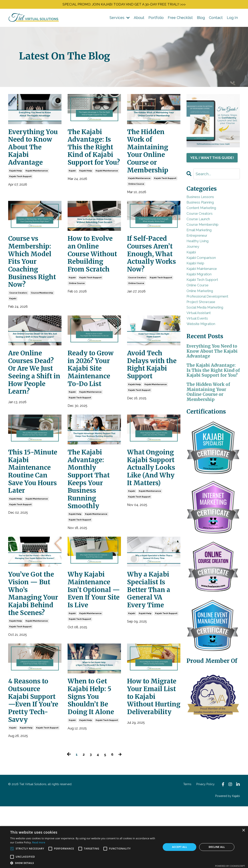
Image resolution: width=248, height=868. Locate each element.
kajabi (72, 186)
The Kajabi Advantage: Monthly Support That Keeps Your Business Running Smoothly (92, 505)
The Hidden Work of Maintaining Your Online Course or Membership (150, 156)
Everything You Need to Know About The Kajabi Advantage (31, 151)
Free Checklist (180, 19)
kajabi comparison (205, 281)
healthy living (201, 260)
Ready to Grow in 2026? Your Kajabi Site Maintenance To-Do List (94, 387)
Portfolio (156, 19)
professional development (213, 329)
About (139, 19)
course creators (18, 309)
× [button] (243, 830)
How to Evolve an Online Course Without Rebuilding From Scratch (93, 269)
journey (195, 267)
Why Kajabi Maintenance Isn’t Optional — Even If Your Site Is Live (92, 628)
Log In (232, 19)
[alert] (124, 847)
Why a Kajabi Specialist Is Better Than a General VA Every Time (152, 623)
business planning (205, 212)
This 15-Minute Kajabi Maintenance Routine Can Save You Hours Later (34, 496)
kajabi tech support (20, 183)
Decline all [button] (217, 847)
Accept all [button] (180, 847)
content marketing (205, 219)
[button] (83, 863)
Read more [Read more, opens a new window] (39, 842)
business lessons (205, 206)
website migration (205, 363)
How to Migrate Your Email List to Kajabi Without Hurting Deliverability (152, 754)
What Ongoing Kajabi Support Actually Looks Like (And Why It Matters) (153, 501)
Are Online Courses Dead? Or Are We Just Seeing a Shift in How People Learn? (34, 392)
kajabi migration (202, 301)
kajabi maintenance (37, 178)
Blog (201, 19)
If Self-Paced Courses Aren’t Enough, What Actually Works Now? (154, 265)
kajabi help (16, 178)
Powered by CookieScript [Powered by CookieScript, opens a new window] (230, 866)
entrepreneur (200, 253)
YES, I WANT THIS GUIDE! (213, 162)
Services (120, 19)
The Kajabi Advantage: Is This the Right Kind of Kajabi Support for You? (94, 156)
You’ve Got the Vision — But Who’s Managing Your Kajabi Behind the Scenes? (34, 632)
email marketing (202, 247)
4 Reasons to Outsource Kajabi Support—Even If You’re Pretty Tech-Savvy (33, 754)
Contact (216, 19)
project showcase (204, 335)
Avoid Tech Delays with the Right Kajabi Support (149, 387)
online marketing (204, 322)
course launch (202, 233)
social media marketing (209, 342)
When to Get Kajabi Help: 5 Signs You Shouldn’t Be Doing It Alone (94, 746)
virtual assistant (202, 349)
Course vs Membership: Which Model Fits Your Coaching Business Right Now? (32, 274)
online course (136, 192)
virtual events (200, 356)
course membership (42, 309)
